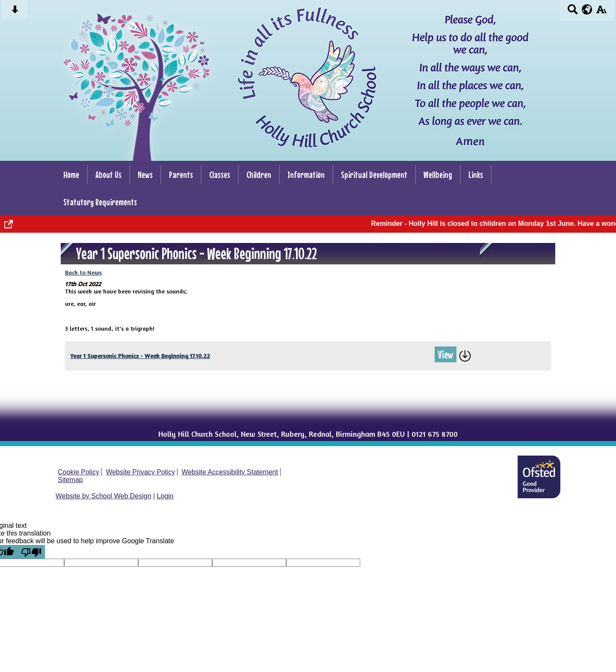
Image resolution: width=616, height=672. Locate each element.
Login (165, 496)
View (446, 354)
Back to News (83, 272)
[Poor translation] (31, 552)
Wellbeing (438, 175)
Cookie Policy (78, 472)
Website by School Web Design (104, 496)
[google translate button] (587, 9)
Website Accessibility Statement (230, 472)
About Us (108, 175)
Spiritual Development (374, 175)
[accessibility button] (601, 12)
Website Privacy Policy (140, 472)
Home (71, 175)
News (145, 175)
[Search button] (573, 12)
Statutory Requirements (100, 202)
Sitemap (70, 480)
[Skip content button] (15, 12)
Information (306, 175)
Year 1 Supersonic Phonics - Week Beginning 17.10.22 (140, 356)
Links (476, 175)
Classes (220, 175)
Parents (181, 175)
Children (259, 175)
